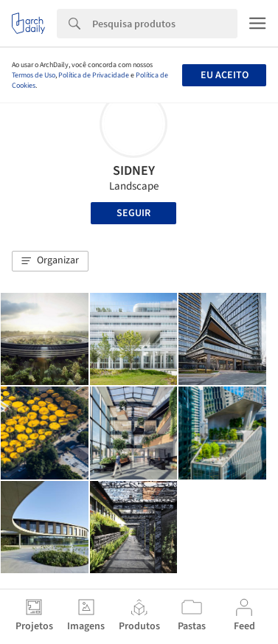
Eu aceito (225, 75)
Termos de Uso (34, 75)
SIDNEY (134, 171)
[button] (50, 261)
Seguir (133, 213)
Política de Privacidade (94, 75)
